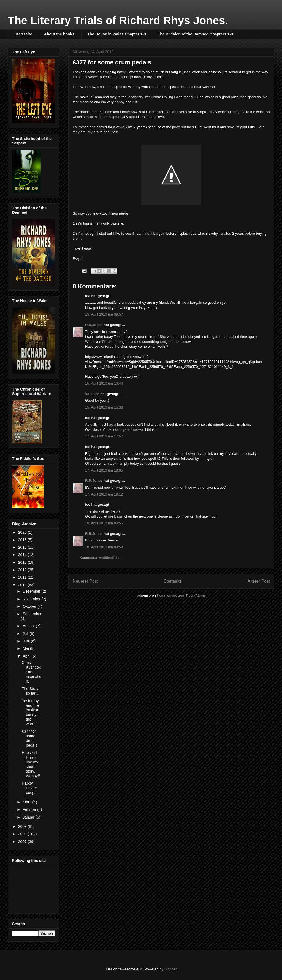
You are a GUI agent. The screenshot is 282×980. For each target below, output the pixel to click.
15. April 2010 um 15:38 (104, 407)
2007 (23, 842)
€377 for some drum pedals (29, 738)
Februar (30, 809)
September (32, 614)
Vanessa (92, 394)
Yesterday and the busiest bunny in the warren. (31, 712)
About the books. (60, 34)
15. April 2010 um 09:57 (104, 314)
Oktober (30, 606)
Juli (26, 634)
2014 (23, 555)
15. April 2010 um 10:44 (104, 383)
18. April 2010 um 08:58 (104, 547)
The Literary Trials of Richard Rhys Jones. (118, 20)
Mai (26, 648)
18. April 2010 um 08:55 (104, 523)
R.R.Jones (94, 325)
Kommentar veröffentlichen (101, 558)
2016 (23, 540)
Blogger (170, 969)
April (27, 656)
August (29, 626)
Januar (29, 817)
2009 (23, 826)
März (27, 802)
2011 (23, 577)
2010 (23, 585)
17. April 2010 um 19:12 (104, 494)
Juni (27, 641)
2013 (23, 562)
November (32, 599)
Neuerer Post (85, 581)
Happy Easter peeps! (30, 788)
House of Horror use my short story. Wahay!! (31, 764)
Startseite (23, 34)
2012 (23, 570)
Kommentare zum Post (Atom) (181, 596)
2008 (23, 834)
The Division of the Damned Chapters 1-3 (195, 34)
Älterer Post (259, 581)
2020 (23, 532)
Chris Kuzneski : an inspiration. (32, 672)
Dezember (32, 591)
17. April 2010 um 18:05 (104, 470)
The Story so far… (31, 691)
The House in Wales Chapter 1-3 (117, 34)
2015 (23, 547)
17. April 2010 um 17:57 (104, 436)
